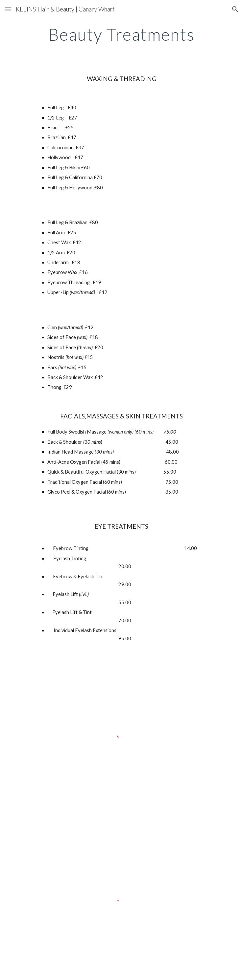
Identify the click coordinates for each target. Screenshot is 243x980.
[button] (8, 9)
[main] (121, 34)
